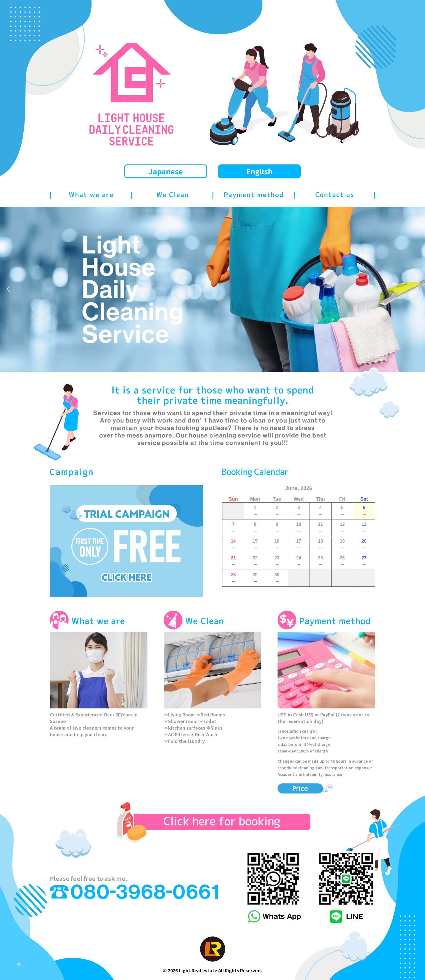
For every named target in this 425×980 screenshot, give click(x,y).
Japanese (166, 171)
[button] (9, 289)
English (259, 171)
